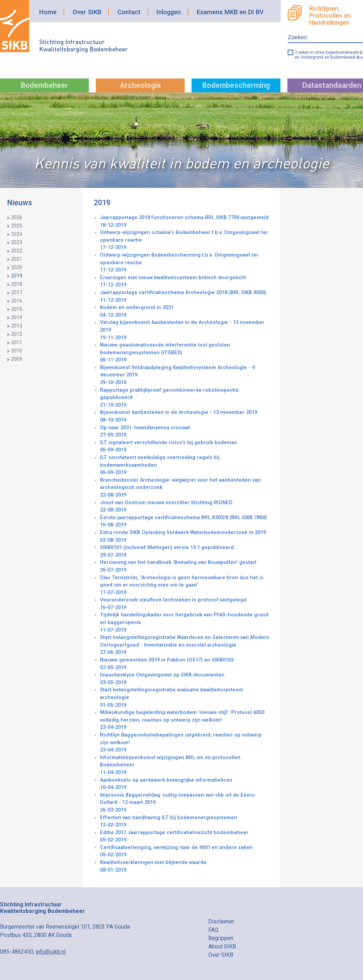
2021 (17, 259)
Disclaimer (221, 921)
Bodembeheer (44, 85)
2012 (17, 334)
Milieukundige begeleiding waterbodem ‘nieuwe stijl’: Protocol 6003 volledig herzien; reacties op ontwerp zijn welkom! (185, 720)
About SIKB (222, 946)
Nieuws (20, 203)
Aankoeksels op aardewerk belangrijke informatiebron (185, 784)
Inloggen (169, 12)
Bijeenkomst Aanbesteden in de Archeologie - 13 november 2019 (185, 417)
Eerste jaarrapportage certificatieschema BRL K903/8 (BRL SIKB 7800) (185, 522)
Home (48, 12)
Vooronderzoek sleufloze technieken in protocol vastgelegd (185, 604)
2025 (17, 226)
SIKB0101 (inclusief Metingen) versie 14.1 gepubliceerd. (185, 552)
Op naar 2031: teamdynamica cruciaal (185, 432)
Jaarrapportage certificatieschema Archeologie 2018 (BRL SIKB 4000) (185, 297)
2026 (17, 218)
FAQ (213, 930)
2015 (17, 309)
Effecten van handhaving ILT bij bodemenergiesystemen (185, 822)
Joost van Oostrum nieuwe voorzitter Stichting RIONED (185, 507)
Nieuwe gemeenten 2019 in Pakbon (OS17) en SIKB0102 (185, 664)
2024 (17, 234)
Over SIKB (87, 12)
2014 (17, 318)
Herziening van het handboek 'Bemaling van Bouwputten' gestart (185, 567)
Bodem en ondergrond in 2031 (185, 312)
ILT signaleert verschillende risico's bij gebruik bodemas (185, 447)
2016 (17, 301)
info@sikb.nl (51, 952)
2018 (17, 284)
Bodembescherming (236, 85)
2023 (17, 243)
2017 (17, 293)
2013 (17, 326)
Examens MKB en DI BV (230, 12)
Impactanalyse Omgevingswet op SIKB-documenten (185, 679)
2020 (17, 268)
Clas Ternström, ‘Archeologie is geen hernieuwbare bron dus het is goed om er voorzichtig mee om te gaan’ (185, 586)
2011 (17, 343)
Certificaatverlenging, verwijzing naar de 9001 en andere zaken (185, 852)
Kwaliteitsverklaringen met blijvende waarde (185, 867)
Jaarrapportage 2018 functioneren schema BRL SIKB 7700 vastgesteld (185, 222)
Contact (129, 12)
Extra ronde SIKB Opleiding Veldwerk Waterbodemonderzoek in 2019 (185, 537)
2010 (17, 351)
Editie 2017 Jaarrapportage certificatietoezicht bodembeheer (185, 837)
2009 (17, 359)
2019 (17, 276)
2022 (17, 251)
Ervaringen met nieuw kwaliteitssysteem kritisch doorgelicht (185, 282)
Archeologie (140, 85)
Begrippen (221, 938)
